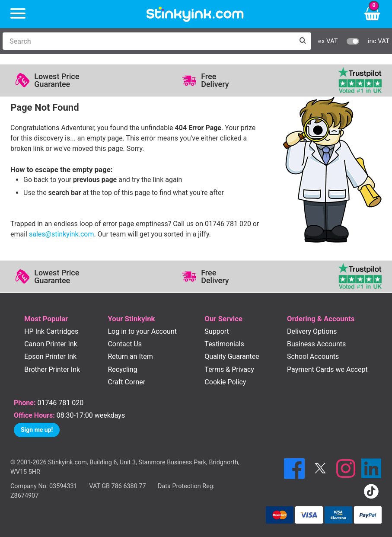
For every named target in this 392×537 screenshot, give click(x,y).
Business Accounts (316, 344)
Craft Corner (126, 382)
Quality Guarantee (232, 356)
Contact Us (125, 344)
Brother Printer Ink (52, 369)
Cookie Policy (225, 382)
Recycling (122, 369)
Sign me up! (37, 430)
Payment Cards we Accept (327, 369)
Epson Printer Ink (50, 356)
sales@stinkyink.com (61, 234)
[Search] (148, 41)
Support (217, 331)
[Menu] (18, 14)
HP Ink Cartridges (51, 331)
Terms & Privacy (229, 369)
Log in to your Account (142, 331)
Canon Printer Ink (51, 344)
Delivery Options (312, 331)
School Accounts (313, 356)
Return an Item (130, 356)
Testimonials (224, 344)
